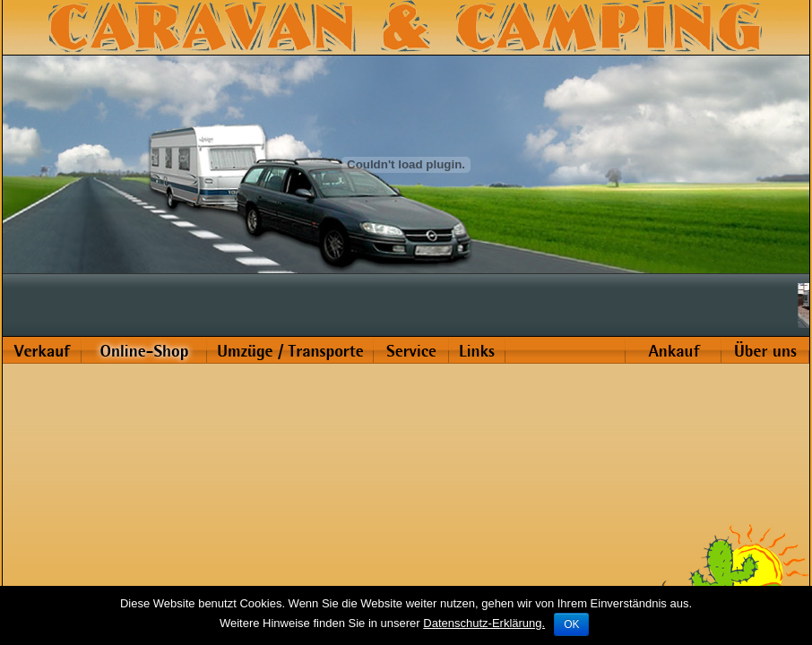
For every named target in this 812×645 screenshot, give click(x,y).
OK (571, 624)
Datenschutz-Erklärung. (484, 623)
